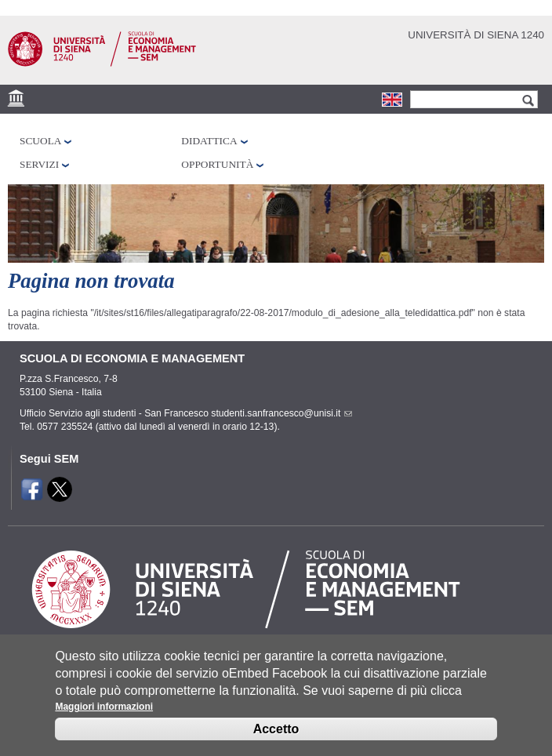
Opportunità (217, 164)
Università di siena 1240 (476, 35)
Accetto (276, 739)
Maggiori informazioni (104, 717)
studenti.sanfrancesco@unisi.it (280, 413)
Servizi (39, 164)
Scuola (40, 141)
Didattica (209, 141)
